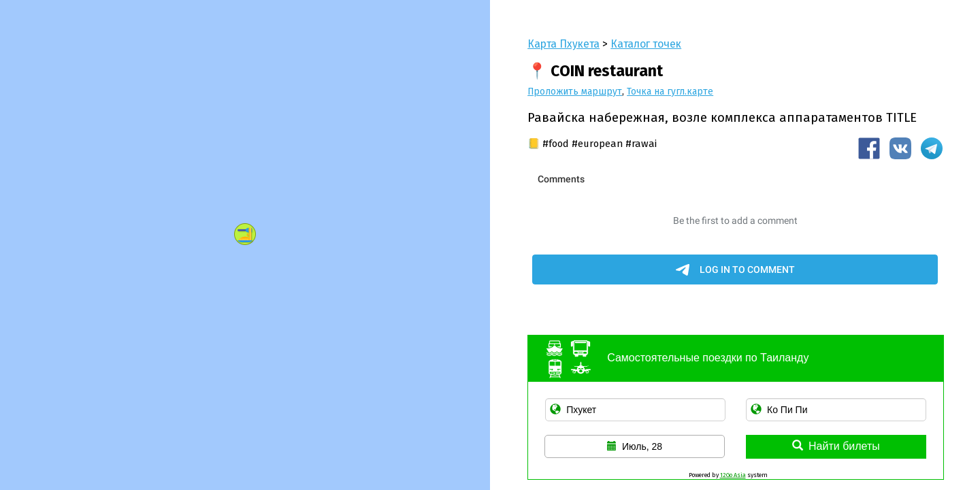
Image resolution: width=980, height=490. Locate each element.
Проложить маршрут (575, 92)
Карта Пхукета (563, 44)
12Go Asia (733, 475)
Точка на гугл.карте (670, 92)
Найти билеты (836, 446)
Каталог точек (646, 44)
